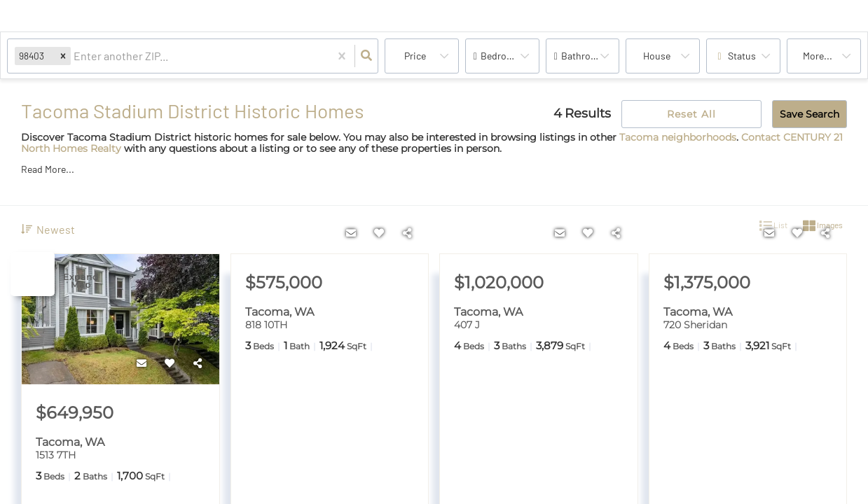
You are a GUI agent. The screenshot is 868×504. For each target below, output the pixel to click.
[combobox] (75, 56)
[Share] (198, 363)
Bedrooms (503, 56)
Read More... (48, 169)
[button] (63, 56)
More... (818, 56)
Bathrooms (585, 56)
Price (415, 56)
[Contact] (142, 363)
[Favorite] (170, 363)
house (657, 56)
